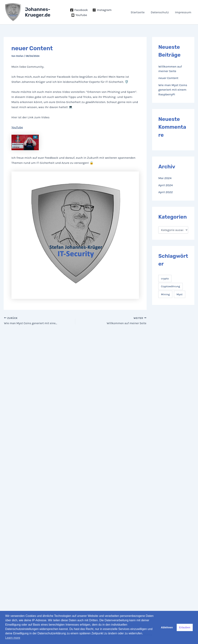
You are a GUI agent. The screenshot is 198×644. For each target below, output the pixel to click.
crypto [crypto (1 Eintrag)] (165, 278)
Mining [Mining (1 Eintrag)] (165, 294)
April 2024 (165, 185)
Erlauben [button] (185, 627)
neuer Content (168, 78)
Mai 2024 (165, 178)
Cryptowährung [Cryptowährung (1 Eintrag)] (170, 286)
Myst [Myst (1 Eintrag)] (180, 294)
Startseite (138, 12)
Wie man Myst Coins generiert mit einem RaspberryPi (173, 90)
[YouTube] (79, 15)
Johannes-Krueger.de (38, 12)
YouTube (17, 127)
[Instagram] (102, 10)
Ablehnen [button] (167, 627)
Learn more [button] (13, 638)
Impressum (183, 12)
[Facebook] (79, 10)
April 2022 (165, 192)
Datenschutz (160, 12)
